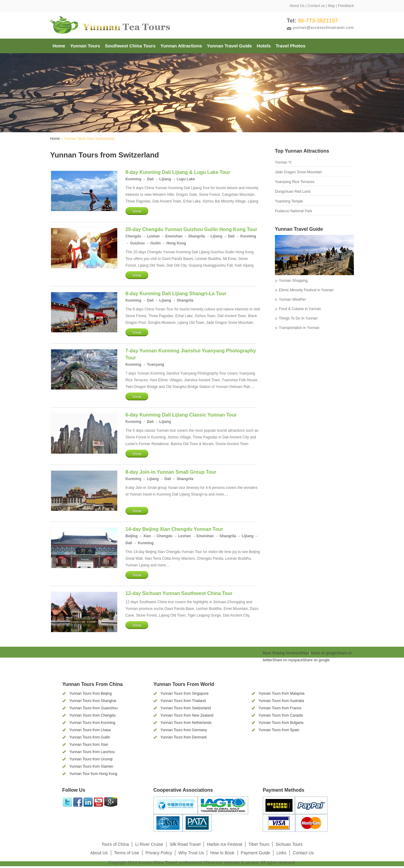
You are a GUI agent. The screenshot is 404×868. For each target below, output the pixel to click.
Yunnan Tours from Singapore (185, 693)
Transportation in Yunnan (299, 328)
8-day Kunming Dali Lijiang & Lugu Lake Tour (178, 172)
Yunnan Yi (283, 162)
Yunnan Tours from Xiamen (91, 766)
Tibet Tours (259, 844)
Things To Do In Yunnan (298, 318)
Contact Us (303, 853)
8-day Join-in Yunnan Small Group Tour (171, 472)
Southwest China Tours (130, 46)
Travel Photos (290, 46)
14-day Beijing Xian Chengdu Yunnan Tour (174, 529)
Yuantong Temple (289, 201)
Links (281, 853)
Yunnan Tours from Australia (281, 701)
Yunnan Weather (292, 299)
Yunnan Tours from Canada (281, 715)
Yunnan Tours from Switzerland (186, 708)
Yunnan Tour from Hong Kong (93, 774)
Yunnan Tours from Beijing (91, 693)
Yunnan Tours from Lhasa (90, 730)
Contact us (316, 6)
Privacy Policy (159, 853)
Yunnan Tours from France (280, 708)
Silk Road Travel (185, 844)
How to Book (222, 853)
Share (286, 653)
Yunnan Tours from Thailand (183, 701)
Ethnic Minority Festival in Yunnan (306, 290)
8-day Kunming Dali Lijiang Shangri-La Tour (176, 294)
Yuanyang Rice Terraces (295, 182)
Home (59, 46)
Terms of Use (127, 853)
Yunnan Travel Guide (229, 46)
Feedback (346, 6)
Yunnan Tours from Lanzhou (92, 752)
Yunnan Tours (85, 46)
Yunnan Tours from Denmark (184, 737)
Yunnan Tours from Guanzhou (93, 708)
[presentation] (279, 667)
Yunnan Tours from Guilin (90, 737)
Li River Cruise (149, 844)
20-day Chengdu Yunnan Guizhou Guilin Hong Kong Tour (191, 229)
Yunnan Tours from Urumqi (91, 759)
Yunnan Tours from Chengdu (92, 715)
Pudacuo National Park (294, 211)
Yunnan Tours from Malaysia (281, 693)
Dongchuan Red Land (293, 192)
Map (331, 6)
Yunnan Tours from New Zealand (187, 715)
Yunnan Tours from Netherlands (186, 723)
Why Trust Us (191, 853)
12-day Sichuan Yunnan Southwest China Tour (179, 593)
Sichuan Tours (289, 844)
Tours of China (115, 844)
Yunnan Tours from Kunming (92, 723)
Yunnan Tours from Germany (184, 730)
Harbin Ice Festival (224, 844)
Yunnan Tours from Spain (279, 730)
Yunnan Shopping (293, 281)
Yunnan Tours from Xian (89, 745)
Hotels (264, 46)
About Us (297, 6)
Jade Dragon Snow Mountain (298, 172)
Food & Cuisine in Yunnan (300, 309)
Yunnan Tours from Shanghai (93, 701)
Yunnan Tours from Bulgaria (281, 723)
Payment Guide (256, 853)
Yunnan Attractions (181, 46)
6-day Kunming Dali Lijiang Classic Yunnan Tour (181, 415)
